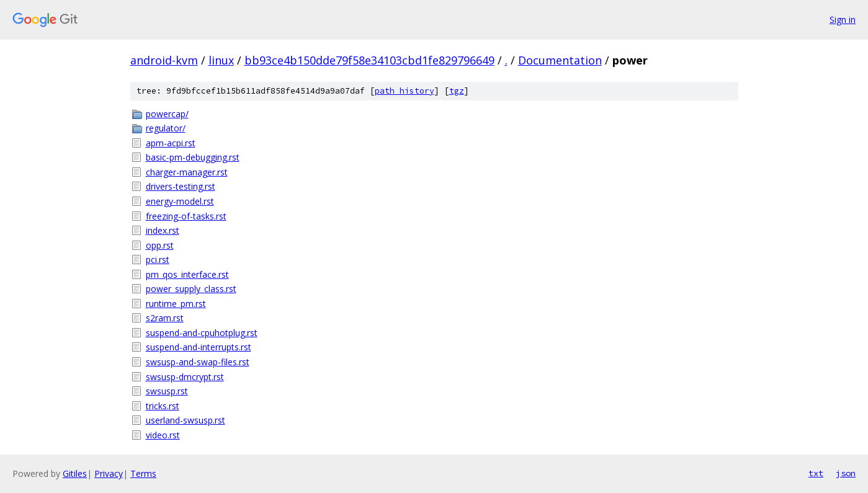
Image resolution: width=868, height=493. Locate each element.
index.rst (163, 230)
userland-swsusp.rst (186, 420)
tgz (457, 91)
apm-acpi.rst (171, 143)
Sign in (843, 20)
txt (816, 473)
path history (405, 91)
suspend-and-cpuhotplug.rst (202, 333)
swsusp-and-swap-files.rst (198, 362)
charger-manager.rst (187, 172)
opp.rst (160, 245)
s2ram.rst (165, 318)
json (846, 473)
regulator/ (166, 128)
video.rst (163, 435)
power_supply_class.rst (191, 289)
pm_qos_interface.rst (187, 274)
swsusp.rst (167, 391)
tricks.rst (163, 406)
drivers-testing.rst (181, 186)
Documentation (560, 60)
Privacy (109, 473)
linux (221, 60)
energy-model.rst (180, 201)
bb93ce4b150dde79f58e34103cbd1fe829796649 (369, 60)
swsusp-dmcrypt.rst (185, 377)
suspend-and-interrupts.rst (199, 347)
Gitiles (75, 473)
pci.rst (158, 260)
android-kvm (164, 60)
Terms (143, 473)
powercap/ (167, 114)
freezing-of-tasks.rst (186, 216)
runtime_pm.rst (176, 304)
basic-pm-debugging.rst (193, 157)
